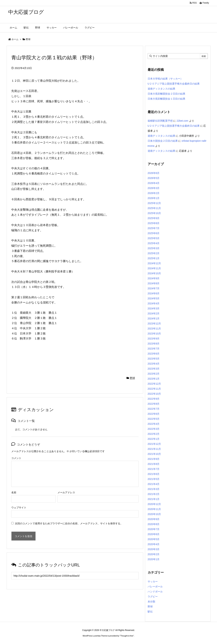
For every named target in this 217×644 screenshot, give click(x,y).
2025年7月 (154, 228)
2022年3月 (154, 429)
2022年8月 (154, 404)
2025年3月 (154, 248)
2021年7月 (154, 469)
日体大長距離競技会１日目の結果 (166, 99)
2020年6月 (154, 534)
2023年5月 (154, 359)
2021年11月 (154, 449)
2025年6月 (154, 233)
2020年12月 (154, 504)
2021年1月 (154, 499)
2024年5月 (154, 298)
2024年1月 (154, 319)
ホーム (15, 39)
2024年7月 (154, 288)
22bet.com (182, 121)
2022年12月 (154, 384)
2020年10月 (154, 514)
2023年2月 (154, 374)
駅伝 (150, 612)
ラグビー (153, 597)
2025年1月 (154, 258)
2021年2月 (154, 494)
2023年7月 (154, 349)
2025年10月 (154, 213)
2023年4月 (154, 364)
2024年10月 (154, 273)
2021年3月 (154, 489)
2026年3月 (154, 188)
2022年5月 (154, 419)
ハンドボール (155, 592)
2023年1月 (154, 379)
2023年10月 (154, 334)
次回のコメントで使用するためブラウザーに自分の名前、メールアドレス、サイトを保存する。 (69, 523)
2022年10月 (154, 394)
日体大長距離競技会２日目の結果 (166, 94)
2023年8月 (154, 344)
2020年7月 (154, 529)
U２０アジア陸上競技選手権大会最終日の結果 (174, 84)
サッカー (153, 581)
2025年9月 (154, 218)
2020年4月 (154, 544)
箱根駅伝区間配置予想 (160, 121)
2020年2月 (154, 554)
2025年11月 (154, 208)
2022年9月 (154, 399)
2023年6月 (154, 354)
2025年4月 (154, 243)
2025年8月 (154, 223)
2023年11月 (154, 329)
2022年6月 (154, 414)
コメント (16, 458)
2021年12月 (154, 444)
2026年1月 (154, 198)
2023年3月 (154, 369)
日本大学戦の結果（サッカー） (165, 79)
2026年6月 (154, 173)
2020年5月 (154, 539)
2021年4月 (154, 484)
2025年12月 (154, 203)
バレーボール (155, 586)
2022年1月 (154, 439)
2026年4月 (154, 183)
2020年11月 (154, 509)
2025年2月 (154, 253)
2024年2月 (154, 313)
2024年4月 (154, 303)
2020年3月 (154, 549)
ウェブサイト (19, 507)
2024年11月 (154, 268)
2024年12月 (154, 263)
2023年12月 (154, 324)
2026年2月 (154, 193)
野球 (28, 39)
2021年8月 (154, 464)
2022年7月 (154, 409)
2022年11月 (154, 389)
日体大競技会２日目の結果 (163, 141)
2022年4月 (154, 424)
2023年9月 (154, 339)
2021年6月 (154, 474)
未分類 (151, 602)
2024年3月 (154, 308)
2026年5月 (154, 178)
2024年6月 (154, 293)
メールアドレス (66, 492)
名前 (14, 492)
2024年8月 (154, 283)
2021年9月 (154, 459)
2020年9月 (154, 519)
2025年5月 (154, 238)
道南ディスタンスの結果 (161, 89)
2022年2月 (154, 434)
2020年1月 (154, 559)
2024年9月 (154, 278)
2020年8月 (154, 524)
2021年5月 (154, 479)
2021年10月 (154, 454)
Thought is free (127, 636)
